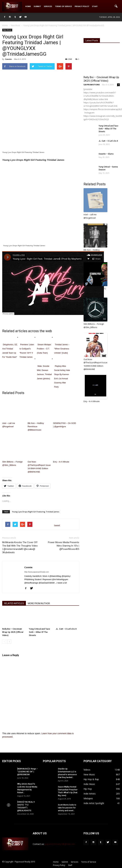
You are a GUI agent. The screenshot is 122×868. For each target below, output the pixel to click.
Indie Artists (90, 794)
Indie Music (89, 784)
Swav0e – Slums (106, 154)
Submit (37, 6)
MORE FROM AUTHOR (39, 603)
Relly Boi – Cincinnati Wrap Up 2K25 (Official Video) (13, 632)
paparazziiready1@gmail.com (60, 844)
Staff (95, 6)
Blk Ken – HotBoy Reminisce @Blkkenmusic (36, 427)
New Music (7, 30)
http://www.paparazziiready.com (37, 572)
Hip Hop (88, 789)
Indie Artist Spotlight (94, 803)
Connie (8, 59)
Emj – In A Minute (61, 462)
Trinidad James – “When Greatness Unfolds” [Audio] (62, 349)
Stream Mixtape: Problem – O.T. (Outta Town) (44, 349)
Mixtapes (88, 798)
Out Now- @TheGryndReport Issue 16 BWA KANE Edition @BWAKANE (39, 467)
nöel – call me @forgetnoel (9, 425)
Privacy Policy (82, 6)
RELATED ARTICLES (14, 603)
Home (28, 6)
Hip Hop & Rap (91, 779)
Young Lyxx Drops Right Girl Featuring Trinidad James (36, 512)
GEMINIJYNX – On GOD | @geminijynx (64, 425)
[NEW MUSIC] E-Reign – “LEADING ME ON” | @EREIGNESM (28, 772)
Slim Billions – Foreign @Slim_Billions (12, 463)
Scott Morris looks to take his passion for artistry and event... (67, 808)
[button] (116, 6)
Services (48, 6)
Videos (87, 770)
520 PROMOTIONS (92, 85)
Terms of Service (63, 6)
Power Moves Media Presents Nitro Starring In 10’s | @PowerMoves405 (64, 546)
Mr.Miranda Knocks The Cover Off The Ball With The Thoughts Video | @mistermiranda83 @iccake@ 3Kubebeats (20, 547)
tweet (57, 525)
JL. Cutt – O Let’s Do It (66, 629)
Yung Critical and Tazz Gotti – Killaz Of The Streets (39, 632)
